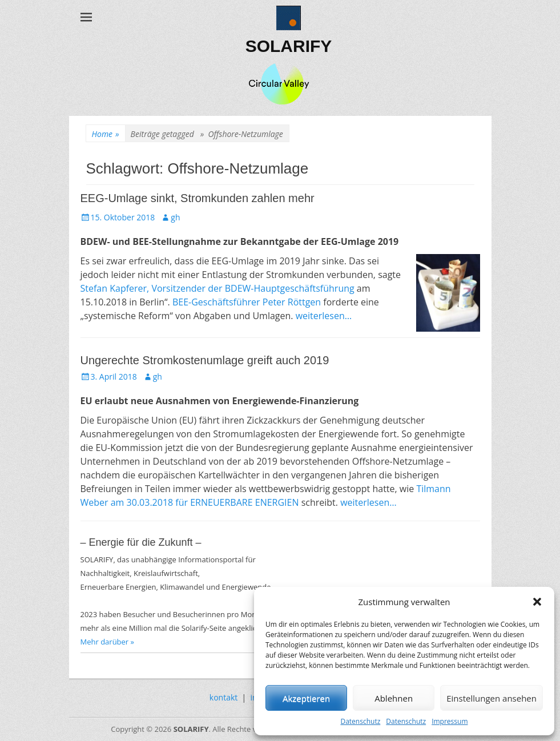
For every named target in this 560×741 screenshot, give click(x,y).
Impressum (450, 721)
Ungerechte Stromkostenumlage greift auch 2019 (205, 360)
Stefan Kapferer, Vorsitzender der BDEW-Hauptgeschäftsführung (217, 288)
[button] (537, 602)
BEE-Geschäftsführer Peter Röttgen (247, 302)
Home (106, 134)
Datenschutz (360, 721)
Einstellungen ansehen (491, 698)
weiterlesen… (324, 316)
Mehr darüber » (108, 642)
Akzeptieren (306, 698)
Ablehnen (394, 698)
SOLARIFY (289, 46)
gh (175, 217)
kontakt (223, 697)
